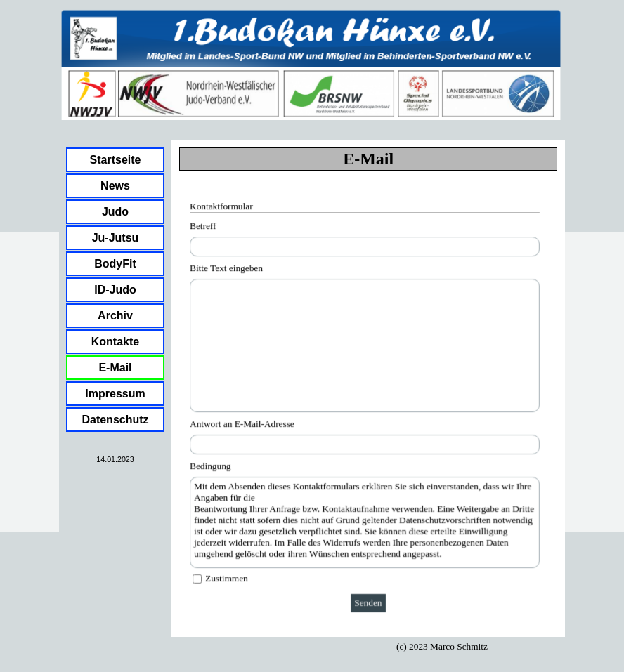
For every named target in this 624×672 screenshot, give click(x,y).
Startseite (116, 160)
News (115, 186)
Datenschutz (115, 420)
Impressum (115, 394)
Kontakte (115, 342)
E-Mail (115, 368)
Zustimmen (228, 577)
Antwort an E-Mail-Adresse (243, 424)
